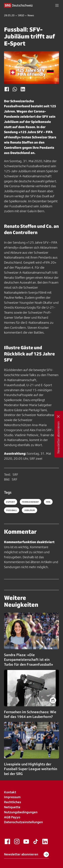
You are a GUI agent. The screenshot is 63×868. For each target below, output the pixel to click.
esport (11, 502)
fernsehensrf (30, 502)
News (31, 15)
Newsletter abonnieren (26, 854)
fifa (48, 502)
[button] (57, 5)
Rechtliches (13, 802)
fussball (12, 510)
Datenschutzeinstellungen (23, 822)
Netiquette (12, 807)
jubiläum (29, 510)
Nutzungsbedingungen (21, 812)
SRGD (21, 15)
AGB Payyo (12, 817)
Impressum (12, 797)
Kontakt (10, 792)
